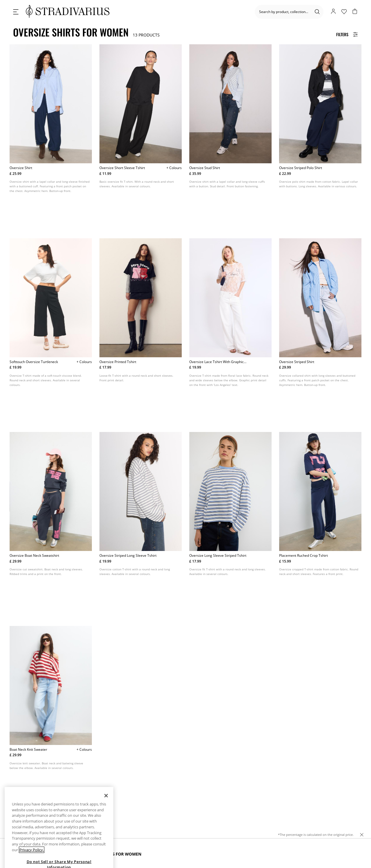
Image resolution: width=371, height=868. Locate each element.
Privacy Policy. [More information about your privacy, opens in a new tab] (32, 863)
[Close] (106, 809)
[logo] (68, 12)
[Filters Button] (347, 34)
